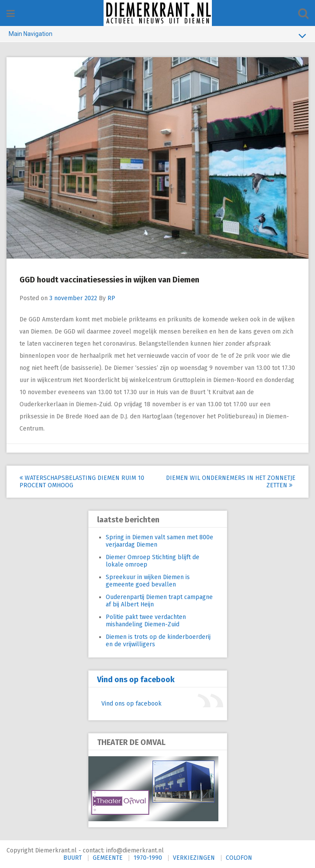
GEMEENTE (108, 858)
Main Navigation (157, 36)
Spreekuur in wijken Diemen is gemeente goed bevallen (148, 581)
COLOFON (239, 858)
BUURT (73, 858)
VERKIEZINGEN (194, 858)
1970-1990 (148, 858)
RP (111, 298)
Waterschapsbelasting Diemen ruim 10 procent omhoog (82, 482)
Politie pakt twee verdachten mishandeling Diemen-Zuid (146, 621)
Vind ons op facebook (136, 680)
